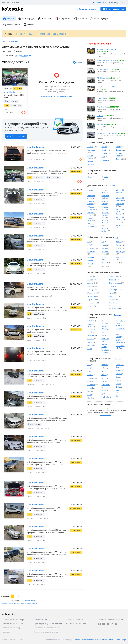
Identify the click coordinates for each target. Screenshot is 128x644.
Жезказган (92, 296)
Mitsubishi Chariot (91, 214)
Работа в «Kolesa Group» (12, 628)
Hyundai (91, 264)
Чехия (118, 147)
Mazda (104, 248)
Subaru (118, 245)
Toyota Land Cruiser (106, 351)
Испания (91, 165)
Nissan (104, 263)
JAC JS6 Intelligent (103, 78)
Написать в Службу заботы (13, 624)
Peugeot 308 (101, 98)
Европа (90, 161)
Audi (89, 242)
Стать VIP (78, 62)
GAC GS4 (91, 342)
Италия (104, 147)
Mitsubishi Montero (105, 208)
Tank (118, 380)
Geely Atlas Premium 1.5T (106, 87)
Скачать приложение (75, 620)
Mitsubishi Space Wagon (121, 224)
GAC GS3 (91, 339)
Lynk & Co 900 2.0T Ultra (105, 60)
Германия (91, 150)
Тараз (111, 293)
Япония (119, 159)
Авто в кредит (26, 19)
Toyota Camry (104, 346)
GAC (89, 391)
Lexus (104, 245)
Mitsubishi (105, 257)
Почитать (30, 25)
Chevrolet (91, 252)
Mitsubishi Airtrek (12, 92)
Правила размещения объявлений (48, 624)
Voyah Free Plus (102, 107)
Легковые (14, 41)
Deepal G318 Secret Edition (106, 49)
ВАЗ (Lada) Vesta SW (120, 341)
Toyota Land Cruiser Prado (120, 323)
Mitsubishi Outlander (105, 222)
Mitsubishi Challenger (91, 208)
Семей (111, 286)
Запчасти (80, 19)
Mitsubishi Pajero (105, 230)
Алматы (90, 283)
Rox (117, 377)
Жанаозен (91, 293)
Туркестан (113, 296)
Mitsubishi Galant (105, 191)
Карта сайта (7, 632)
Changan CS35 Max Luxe (105, 133)
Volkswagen (120, 252)
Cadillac (90, 375)
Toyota (118, 248)
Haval (90, 398)
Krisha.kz (16, 2)
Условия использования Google (113, 640)
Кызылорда (113, 276)
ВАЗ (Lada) (120, 257)
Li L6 (103, 332)
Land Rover (106, 385)
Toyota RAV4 (120, 329)
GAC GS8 (91, 345)
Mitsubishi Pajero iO (120, 199)
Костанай (91, 306)
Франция (105, 160)
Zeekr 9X (100, 116)
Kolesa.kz (6, 2)
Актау (90, 276)
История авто (63, 19)
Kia (103, 242)
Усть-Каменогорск (116, 303)
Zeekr (118, 387)
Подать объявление (113, 9)
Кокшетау (91, 303)
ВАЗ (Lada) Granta (120, 336)
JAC (103, 371)
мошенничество (105, 415)
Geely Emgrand (105, 322)
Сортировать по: (8, 55)
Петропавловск (115, 283)
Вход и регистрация (86, 9)
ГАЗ (117, 263)
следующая (30, 600)
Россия (104, 153)
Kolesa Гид (114, 2)
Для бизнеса (100, 3)
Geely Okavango (105, 328)
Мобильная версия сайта (76, 624)
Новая (90, 177)
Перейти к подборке (16, 136)
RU (123, 3)
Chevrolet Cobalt (91, 331)
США (103, 157)
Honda (90, 261)
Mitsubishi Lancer (105, 202)
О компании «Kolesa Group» (13, 620)
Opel (103, 266)
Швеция (119, 150)
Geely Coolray (90, 350)
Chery (90, 381)
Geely (90, 395)
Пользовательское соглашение (47, 628)
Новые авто (45, 19)
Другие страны (90, 157)
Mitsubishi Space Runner (120, 212)
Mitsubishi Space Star (120, 218)
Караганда (92, 300)
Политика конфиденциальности (47, 632)
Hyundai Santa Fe (103, 69)
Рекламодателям (41, 620)
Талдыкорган (114, 290)
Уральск (112, 300)
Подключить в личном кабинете (57, 97)
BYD (89, 371)
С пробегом (106, 177)
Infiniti (104, 368)
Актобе (90, 280)
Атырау (90, 290)
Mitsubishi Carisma (91, 202)
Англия (90, 147)
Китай (104, 150)
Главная (5, 41)
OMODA (119, 374)
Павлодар (112, 280)
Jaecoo (104, 375)
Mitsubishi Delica (91, 219)
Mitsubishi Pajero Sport (120, 191)
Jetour (104, 378)
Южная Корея (119, 154)
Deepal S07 (101, 125)
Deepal (90, 388)
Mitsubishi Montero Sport (105, 215)
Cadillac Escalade (91, 325)
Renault (119, 242)
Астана (90, 286)
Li (102, 394)
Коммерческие (12, 25)
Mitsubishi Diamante (91, 225)
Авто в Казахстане (9, 604)
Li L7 (103, 335)
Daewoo (91, 257)
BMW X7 (91, 321)
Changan (91, 248)
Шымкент (112, 308)
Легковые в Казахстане (28, 604)
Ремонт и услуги (99, 19)
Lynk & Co (105, 397)
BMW (89, 245)
